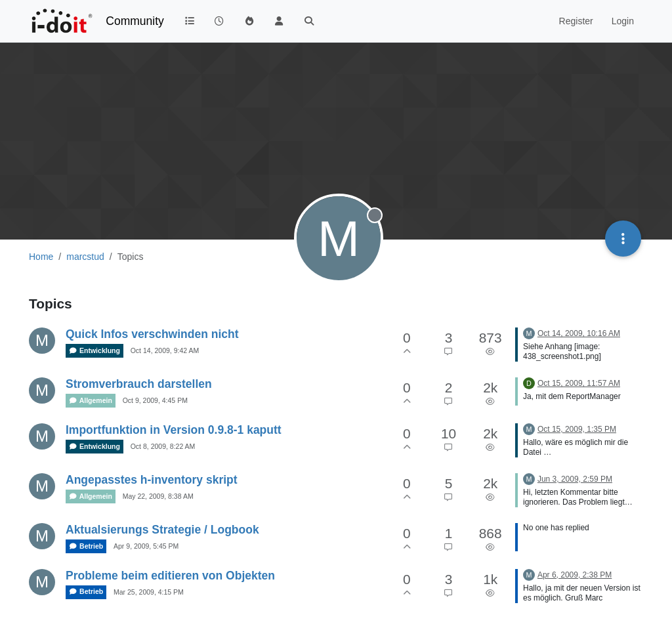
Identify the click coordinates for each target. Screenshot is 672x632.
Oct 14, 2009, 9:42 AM (165, 350)
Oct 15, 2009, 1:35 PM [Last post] (577, 429)
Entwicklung (94, 351)
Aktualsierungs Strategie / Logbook (162, 530)
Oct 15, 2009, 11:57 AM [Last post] (579, 383)
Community (135, 21)
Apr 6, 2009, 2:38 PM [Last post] (575, 575)
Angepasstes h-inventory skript (152, 480)
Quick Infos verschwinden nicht (152, 334)
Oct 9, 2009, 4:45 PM (155, 400)
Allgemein (91, 401)
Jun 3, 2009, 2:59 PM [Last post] (575, 479)
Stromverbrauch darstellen (139, 384)
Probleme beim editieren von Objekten (170, 576)
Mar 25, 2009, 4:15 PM (149, 592)
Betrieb (86, 546)
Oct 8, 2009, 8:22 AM (163, 446)
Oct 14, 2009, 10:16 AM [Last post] (579, 333)
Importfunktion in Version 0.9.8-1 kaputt (174, 430)
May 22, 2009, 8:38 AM (158, 496)
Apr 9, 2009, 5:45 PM (146, 546)
